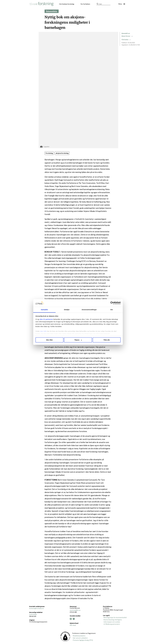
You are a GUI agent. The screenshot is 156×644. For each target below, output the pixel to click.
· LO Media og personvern (111, 624)
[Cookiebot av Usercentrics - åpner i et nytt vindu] (112, 303)
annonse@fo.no (75, 610)
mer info (43, 331)
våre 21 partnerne (46, 319)
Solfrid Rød (33, 614)
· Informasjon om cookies (112, 622)
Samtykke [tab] (44, 310)
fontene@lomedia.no (37, 608)
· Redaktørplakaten (79, 636)
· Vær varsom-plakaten (80, 638)
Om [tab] (112, 310)
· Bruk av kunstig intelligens (112, 620)
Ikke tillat (49, 340)
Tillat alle (107, 340)
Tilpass (78, 340)
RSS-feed (73, 625)
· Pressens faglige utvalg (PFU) (83, 640)
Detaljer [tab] (67, 310)
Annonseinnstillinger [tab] (89, 310)
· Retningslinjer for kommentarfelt (115, 618)
